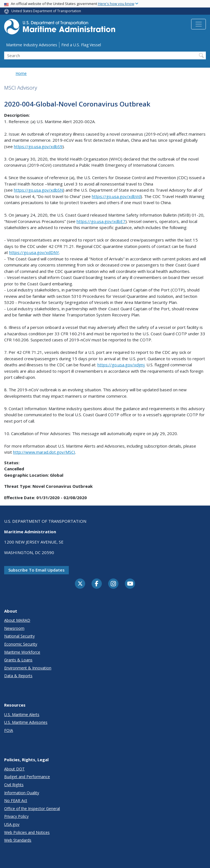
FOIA (9, 730)
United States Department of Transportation (46, 11)
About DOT (14, 769)
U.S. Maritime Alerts (22, 715)
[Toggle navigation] (198, 24)
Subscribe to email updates (36, 570)
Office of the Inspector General (32, 809)
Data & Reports (18, 676)
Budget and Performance (27, 777)
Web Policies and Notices (27, 832)
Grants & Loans (18, 660)
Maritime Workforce (22, 652)
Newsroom (14, 628)
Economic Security (21, 644)
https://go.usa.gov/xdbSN (38, 190)
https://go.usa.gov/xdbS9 (38, 146)
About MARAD (17, 620)
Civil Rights (14, 785)
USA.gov (12, 824)
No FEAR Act (16, 800)
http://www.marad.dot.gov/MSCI (44, 452)
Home (21, 73)
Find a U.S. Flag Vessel (81, 45)
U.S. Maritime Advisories (26, 722)
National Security (19, 636)
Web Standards (18, 840)
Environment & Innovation (28, 668)
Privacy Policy (16, 816)
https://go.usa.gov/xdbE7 (101, 221)
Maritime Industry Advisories (32, 45)
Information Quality (22, 793)
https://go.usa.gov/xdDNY (34, 252)
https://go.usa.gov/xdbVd (116, 196)
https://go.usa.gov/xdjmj (121, 365)
